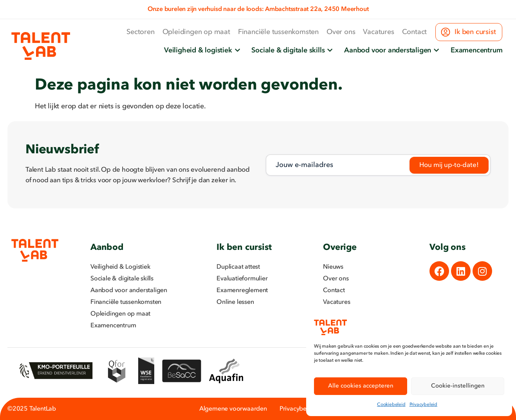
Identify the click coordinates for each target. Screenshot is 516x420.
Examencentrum (113, 326)
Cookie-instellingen (458, 386)
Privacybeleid (423, 405)
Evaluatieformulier (242, 279)
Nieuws (333, 267)
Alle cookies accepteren (361, 386)
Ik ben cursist (475, 32)
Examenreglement (242, 291)
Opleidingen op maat (196, 32)
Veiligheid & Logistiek (120, 267)
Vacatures (378, 32)
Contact (415, 32)
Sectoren (140, 32)
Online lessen (235, 302)
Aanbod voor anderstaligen (129, 291)
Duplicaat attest (238, 267)
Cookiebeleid (391, 405)
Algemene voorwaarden (233, 409)
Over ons (341, 32)
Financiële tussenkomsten (278, 32)
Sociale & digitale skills (122, 279)
